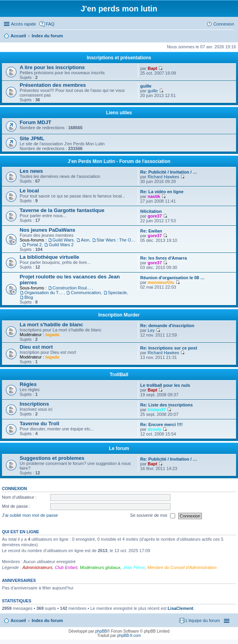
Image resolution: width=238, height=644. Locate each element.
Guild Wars (63, 240)
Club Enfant (66, 567)
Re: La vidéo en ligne (162, 192)
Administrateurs (37, 567)
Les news (31, 171)
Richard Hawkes (163, 177)
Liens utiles (119, 113)
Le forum (119, 448)
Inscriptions (34, 404)
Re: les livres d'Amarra (164, 258)
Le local (29, 191)
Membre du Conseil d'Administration (182, 567)
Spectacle (117, 293)
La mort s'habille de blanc (51, 325)
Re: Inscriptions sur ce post (169, 348)
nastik (154, 196)
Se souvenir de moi (152, 516)
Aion (85, 240)
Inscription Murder (119, 315)
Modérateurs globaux (100, 567)
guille (146, 86)
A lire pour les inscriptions (52, 67)
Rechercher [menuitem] (231, 37)
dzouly (155, 429)
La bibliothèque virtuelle (49, 257)
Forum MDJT (36, 122)
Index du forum (47, 620)
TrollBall (119, 375)
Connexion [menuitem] (224, 24)
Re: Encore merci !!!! (161, 424)
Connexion (15, 488)
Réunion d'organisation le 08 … (172, 278)
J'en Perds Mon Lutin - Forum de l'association (119, 161)
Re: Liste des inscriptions (167, 405)
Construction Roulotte (72, 288)
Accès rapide (24, 24)
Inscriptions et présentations (119, 58)
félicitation (151, 211)
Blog (29, 297)
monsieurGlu (161, 282)
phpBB (101, 631)
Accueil (18, 620)
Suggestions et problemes (52, 458)
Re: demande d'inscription (167, 326)
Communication (86, 293)
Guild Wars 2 (61, 245)
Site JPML (32, 138)
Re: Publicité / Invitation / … (169, 172)
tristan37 (157, 410)
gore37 (155, 216)
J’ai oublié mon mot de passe (30, 516)
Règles (28, 384)
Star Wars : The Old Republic (116, 240)
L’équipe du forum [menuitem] (203, 620)
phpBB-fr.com (129, 636)
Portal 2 (34, 245)
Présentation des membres (53, 85)
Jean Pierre (134, 567)
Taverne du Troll (39, 424)
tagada (52, 335)
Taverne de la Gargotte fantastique (62, 210)
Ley (151, 330)
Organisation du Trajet (44, 293)
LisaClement (180, 608)
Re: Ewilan (151, 231)
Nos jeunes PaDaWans (48, 230)
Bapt (152, 68)
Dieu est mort (36, 347)
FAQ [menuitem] (50, 24)
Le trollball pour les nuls (165, 385)
